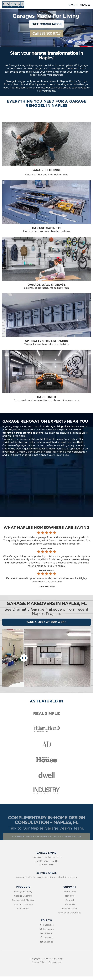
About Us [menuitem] (70, 904)
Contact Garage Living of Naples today (37, 452)
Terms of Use (55, 962)
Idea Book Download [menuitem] (70, 913)
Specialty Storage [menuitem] (23, 904)
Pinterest (48, 938)
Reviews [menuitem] (70, 896)
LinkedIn (48, 933)
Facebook (48, 925)
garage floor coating (67, 439)
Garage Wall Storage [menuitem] (23, 900)
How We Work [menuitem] (70, 909)
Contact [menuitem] (70, 900)
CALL (73, 5)
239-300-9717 (47, 33)
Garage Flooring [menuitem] (23, 892)
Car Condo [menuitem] (23, 909)
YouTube (49, 942)
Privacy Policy (39, 962)
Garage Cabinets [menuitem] (23, 896)
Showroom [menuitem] (70, 892)
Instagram (48, 929)
